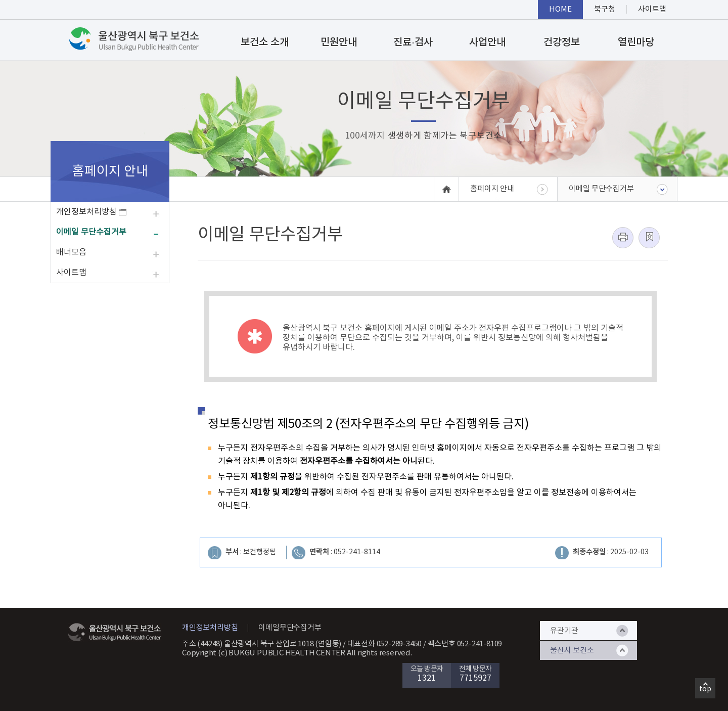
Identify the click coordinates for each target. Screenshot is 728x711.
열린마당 (636, 42)
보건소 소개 (265, 42)
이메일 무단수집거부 (91, 232)
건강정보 (562, 42)
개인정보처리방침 (91, 212)
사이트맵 (71, 273)
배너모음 (71, 252)
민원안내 (339, 42)
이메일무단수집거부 (290, 628)
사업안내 (487, 42)
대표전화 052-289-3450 (385, 644)
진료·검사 (413, 42)
